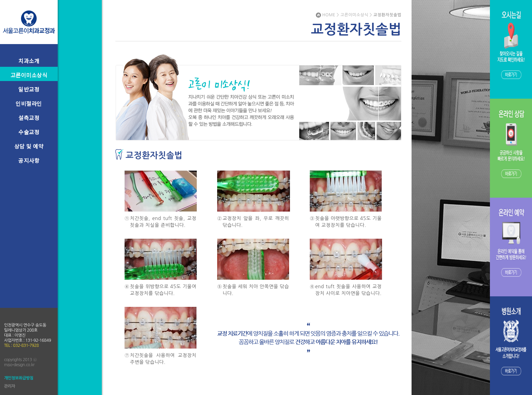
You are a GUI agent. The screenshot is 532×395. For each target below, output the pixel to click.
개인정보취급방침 (19, 378)
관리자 (9, 386)
